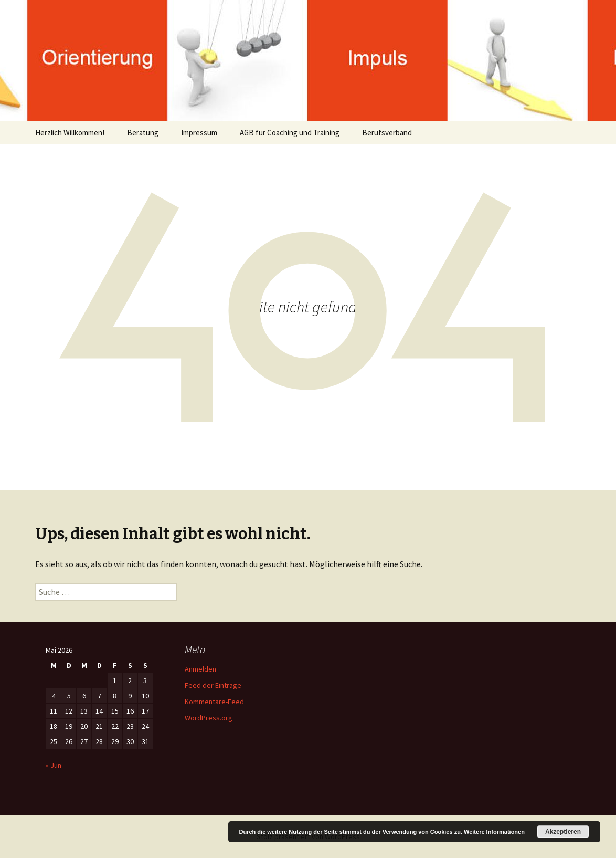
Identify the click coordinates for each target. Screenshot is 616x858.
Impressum (199, 133)
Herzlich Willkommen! (70, 133)
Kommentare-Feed (214, 702)
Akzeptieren (563, 832)
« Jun (54, 765)
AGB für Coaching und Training (290, 133)
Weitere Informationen (494, 832)
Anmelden (200, 669)
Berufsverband (387, 133)
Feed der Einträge (213, 685)
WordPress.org (209, 718)
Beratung (143, 133)
